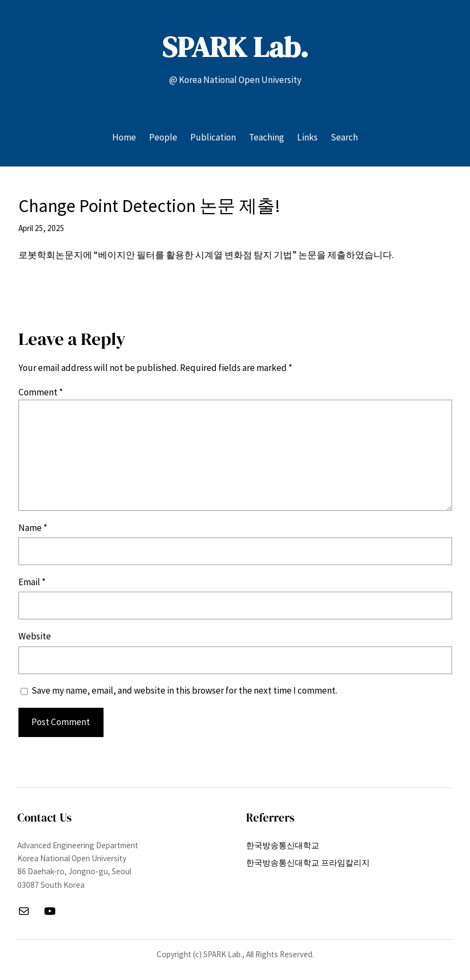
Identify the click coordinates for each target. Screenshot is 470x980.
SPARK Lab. (235, 47)
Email (32, 582)
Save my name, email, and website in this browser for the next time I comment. (184, 690)
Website (35, 636)
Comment (41, 392)
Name (33, 528)
